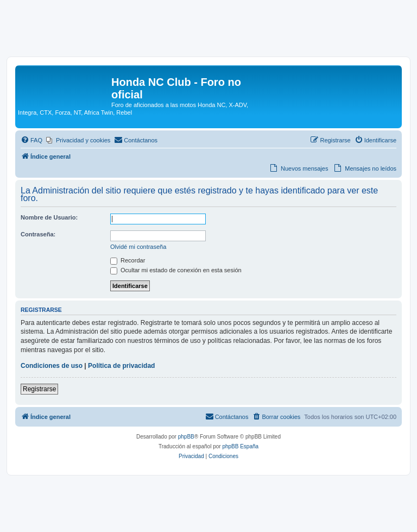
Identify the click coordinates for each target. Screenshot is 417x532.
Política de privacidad (121, 366)
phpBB (186, 437)
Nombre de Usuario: (49, 217)
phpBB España (240, 446)
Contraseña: (38, 234)
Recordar (128, 260)
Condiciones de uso (52, 366)
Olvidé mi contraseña (138, 247)
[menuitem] (31, 140)
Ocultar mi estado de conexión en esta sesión (176, 270)
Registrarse (39, 389)
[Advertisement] (208, 31)
